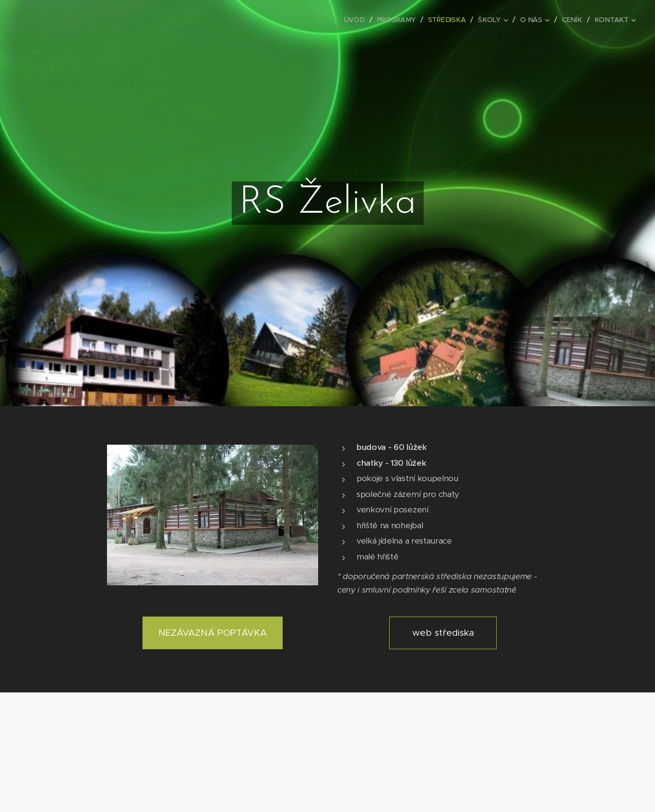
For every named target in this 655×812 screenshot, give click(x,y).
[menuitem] (358, 20)
